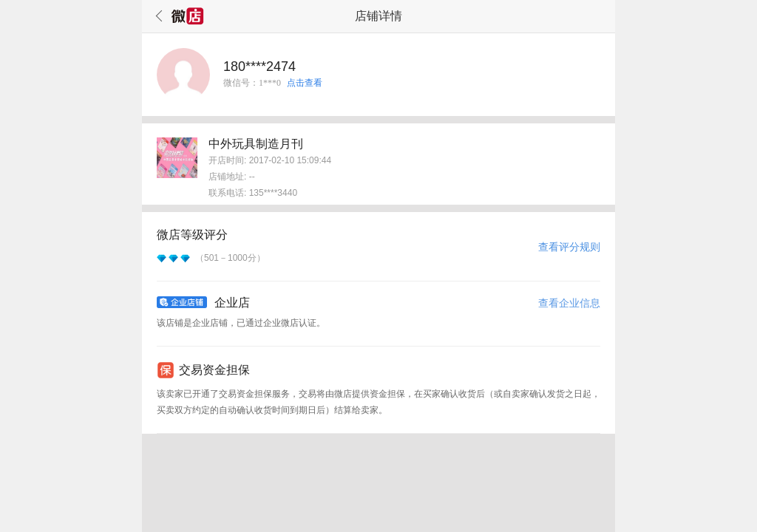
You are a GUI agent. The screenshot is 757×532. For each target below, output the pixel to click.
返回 (157, 16)
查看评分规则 (569, 247)
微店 (188, 16)
